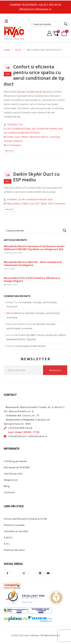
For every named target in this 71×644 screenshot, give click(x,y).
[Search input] (47, 24)
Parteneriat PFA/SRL (17, 467)
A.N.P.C (8, 538)
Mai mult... (10, 151)
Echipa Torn (17, 124)
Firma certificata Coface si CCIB (25, 519)
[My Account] (50, 33)
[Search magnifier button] (66, 24)
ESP (37, 203)
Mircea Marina (14, 313)
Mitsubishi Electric (39, 137)
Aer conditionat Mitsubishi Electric (22, 133)
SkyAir (44, 203)
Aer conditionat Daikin (19, 128)
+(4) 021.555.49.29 (50, 5)
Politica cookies (14, 525)
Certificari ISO (13, 474)
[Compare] (56, 33)
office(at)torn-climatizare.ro (35, 9)
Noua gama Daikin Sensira (32, 346)
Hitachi (25, 137)
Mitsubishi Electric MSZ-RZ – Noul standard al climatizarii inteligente (33, 264)
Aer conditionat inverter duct (47, 128)
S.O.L (7, 544)
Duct (17, 137)
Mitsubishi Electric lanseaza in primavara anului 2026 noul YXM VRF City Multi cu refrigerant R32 (34, 248)
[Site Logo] (14, 33)
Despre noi (11, 480)
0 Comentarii (14, 145)
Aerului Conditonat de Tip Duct (34, 92)
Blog (7, 486)
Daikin (11, 137)
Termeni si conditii (16, 531)
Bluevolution (14, 203)
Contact (9, 492)
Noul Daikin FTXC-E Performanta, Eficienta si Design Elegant (32, 279)
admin (14, 199)
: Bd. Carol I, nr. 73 (22, 416)
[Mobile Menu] (6, 21)
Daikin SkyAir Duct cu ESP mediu (36, 177)
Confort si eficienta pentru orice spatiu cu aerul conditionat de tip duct (34, 75)
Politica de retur (14, 550)
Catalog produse (15, 461)
